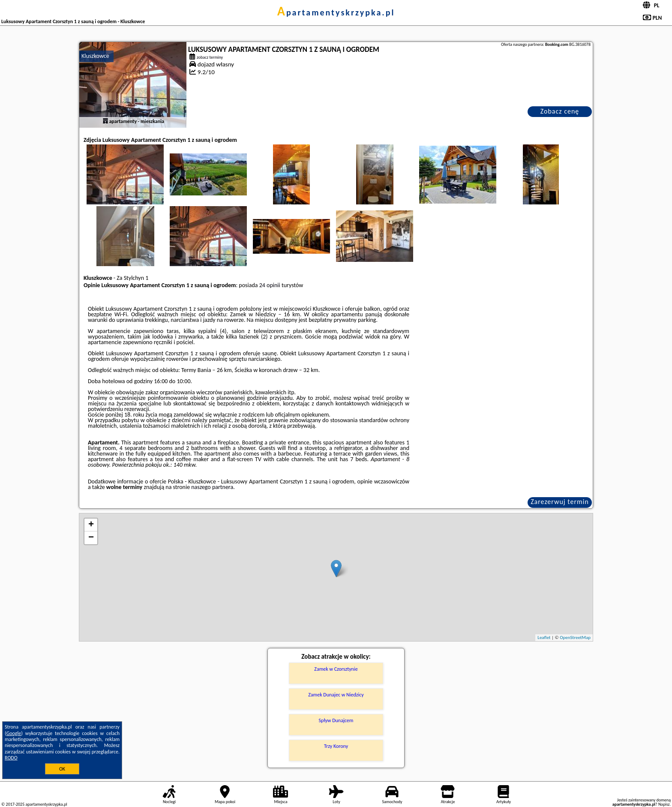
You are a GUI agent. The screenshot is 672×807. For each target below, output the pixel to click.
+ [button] (91, 525)
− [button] (91, 538)
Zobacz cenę (560, 111)
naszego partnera (212, 487)
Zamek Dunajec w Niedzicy (336, 695)
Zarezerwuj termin (560, 502)
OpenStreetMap (575, 637)
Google (14, 733)
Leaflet (544, 637)
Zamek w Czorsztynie (336, 669)
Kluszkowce (95, 56)
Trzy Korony (336, 746)
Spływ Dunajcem (336, 720)
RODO (11, 758)
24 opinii (270, 285)
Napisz (664, 804)
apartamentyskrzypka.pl (336, 12)
